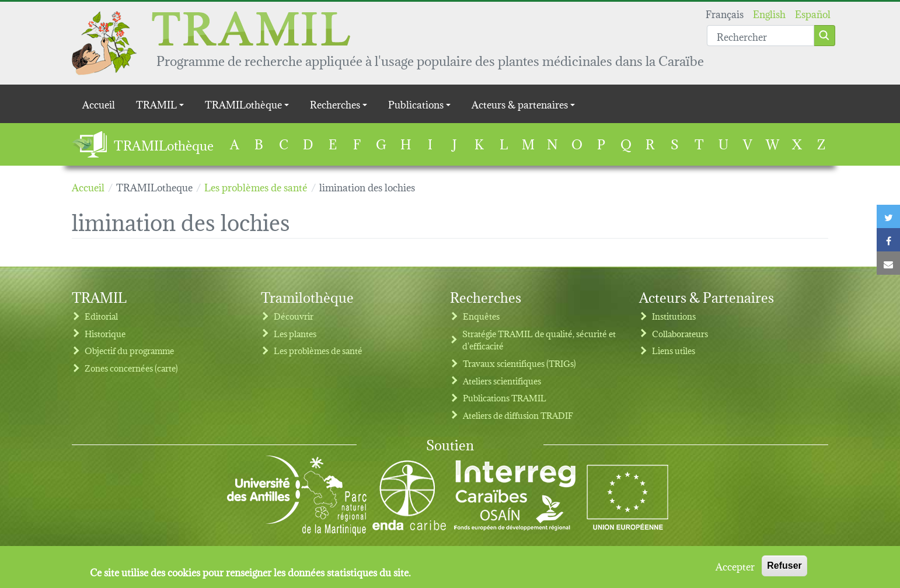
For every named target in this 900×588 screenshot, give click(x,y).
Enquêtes (481, 316)
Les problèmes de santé (318, 350)
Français (725, 13)
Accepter (735, 570)
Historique (105, 333)
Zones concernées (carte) (131, 368)
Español (813, 13)
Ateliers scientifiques (502, 381)
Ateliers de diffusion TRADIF (518, 415)
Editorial (101, 316)
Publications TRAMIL (505, 398)
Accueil (99, 104)
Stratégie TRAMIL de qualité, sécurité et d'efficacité (539, 340)
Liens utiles (674, 350)
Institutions (674, 316)
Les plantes (295, 333)
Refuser (784, 570)
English (769, 13)
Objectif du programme (129, 350)
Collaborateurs (680, 333)
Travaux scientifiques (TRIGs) (519, 363)
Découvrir (294, 316)
